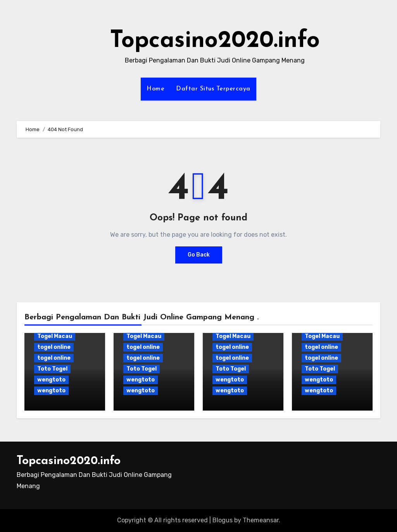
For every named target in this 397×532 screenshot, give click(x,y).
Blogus (223, 520)
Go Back (199, 255)
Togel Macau (55, 336)
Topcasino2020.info (215, 41)
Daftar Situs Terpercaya (213, 89)
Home (155, 89)
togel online (54, 347)
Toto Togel (52, 369)
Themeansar (261, 520)
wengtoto (51, 380)
